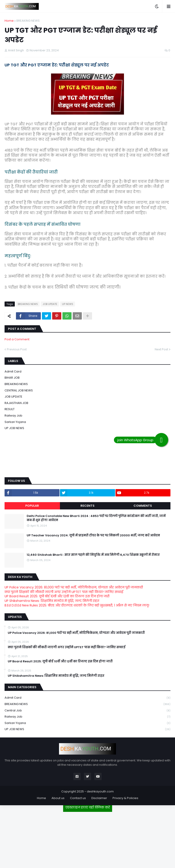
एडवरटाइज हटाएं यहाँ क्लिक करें (88, 807)
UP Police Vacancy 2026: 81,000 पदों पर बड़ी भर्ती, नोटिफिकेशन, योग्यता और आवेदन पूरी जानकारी (74, 587)
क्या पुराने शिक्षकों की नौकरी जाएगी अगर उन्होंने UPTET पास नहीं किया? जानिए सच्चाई (64, 592)
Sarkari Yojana (15, 422)
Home (9, 21)
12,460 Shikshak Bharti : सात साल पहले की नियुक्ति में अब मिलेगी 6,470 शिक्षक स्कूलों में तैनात (93, 555)
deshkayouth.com (100, 791)
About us (58, 798)
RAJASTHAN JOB (16, 403)
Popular (32, 506)
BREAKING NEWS (28, 21)
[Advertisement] (87, 838)
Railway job (13, 416)
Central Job (87, 711)
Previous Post (17, 349)
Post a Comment (17, 339)
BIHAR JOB (12, 378)
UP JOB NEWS (14, 428)
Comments (143, 506)
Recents (87, 506)
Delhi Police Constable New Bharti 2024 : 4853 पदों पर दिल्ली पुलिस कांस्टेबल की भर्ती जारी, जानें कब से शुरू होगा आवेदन (96, 518)
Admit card (13, 371)
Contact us (78, 798)
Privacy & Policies (125, 798)
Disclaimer (99, 798)
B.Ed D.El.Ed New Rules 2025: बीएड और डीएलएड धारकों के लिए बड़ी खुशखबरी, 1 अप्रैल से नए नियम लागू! (77, 605)
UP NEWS (68, 304)
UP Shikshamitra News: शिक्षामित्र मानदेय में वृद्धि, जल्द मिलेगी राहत (52, 601)
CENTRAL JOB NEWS (19, 390)
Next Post (161, 349)
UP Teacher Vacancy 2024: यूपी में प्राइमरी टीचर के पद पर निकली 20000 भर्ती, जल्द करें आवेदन (93, 535)
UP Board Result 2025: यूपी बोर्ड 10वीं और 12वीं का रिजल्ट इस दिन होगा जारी (57, 596)
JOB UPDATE (50, 304)
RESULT (10, 409)
